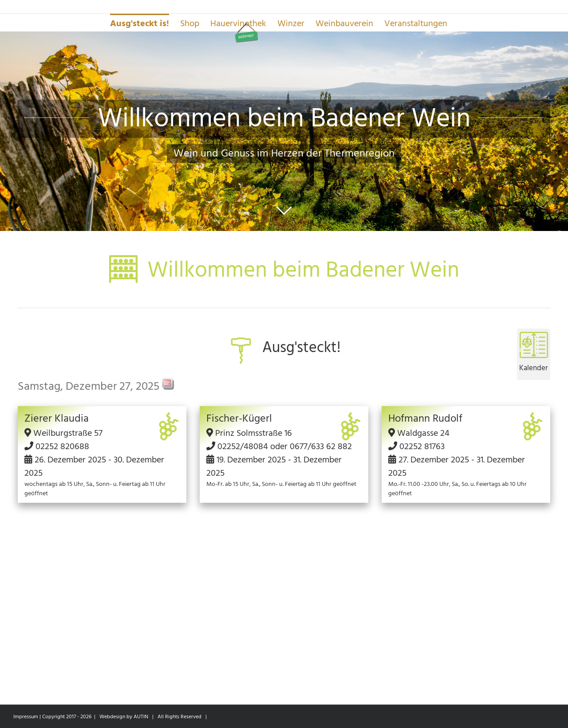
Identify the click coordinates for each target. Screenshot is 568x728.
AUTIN (141, 717)
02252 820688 (62, 446)
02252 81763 (422, 446)
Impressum (26, 717)
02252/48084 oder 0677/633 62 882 (285, 446)
